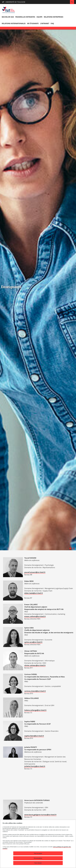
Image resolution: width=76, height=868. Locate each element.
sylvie (27, 642)
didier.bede (29, 593)
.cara (31, 642)
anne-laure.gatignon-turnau (36, 815)
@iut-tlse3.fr (41, 572)
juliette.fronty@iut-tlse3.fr (35, 766)
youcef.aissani (30, 572)
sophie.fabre (29, 736)
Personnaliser (38, 858)
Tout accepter (38, 853)
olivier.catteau (30, 665)
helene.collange (31, 710)
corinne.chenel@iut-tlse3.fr (35, 691)
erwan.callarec (30, 616)
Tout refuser (38, 863)
